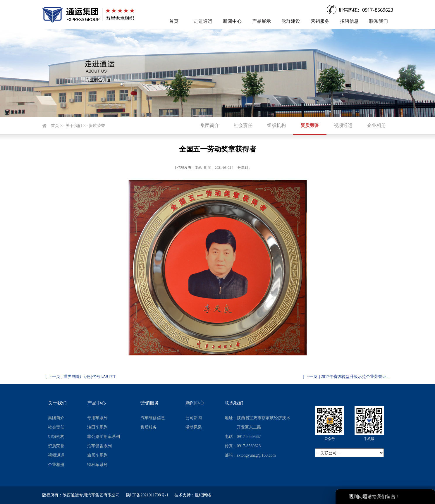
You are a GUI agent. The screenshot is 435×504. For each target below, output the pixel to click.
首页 (174, 21)
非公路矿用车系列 (104, 437)
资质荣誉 (97, 126)
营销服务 (320, 21)
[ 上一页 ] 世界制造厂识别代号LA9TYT (81, 377)
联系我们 (379, 21)
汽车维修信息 (153, 418)
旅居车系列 (97, 455)
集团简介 (210, 125)
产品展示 (262, 21)
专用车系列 (97, 418)
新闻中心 (232, 21)
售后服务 (149, 427)
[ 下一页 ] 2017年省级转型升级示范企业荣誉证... (346, 377)
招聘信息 (349, 21)
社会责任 (243, 125)
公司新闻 (194, 418)
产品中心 (97, 403)
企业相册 (376, 125)
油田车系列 (97, 427)
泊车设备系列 (99, 446)
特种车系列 (97, 465)
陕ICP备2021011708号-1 (147, 495)
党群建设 (291, 21)
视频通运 (343, 125)
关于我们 (74, 126)
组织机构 (276, 125)
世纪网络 (203, 495)
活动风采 (194, 427)
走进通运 (203, 21)
